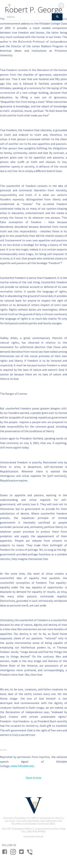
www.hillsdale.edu (22, 766)
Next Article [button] (33, 778)
